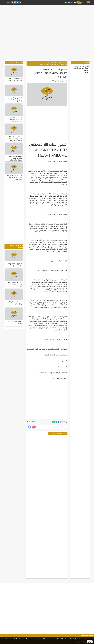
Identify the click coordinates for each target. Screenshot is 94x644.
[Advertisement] (47, 19)
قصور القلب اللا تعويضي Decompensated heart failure (81, 69)
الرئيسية (65, 63)
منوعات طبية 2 (49, 63)
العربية (8, 2)
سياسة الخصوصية (82, 642)
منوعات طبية (58, 63)
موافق (90, 642)
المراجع (86, 73)
